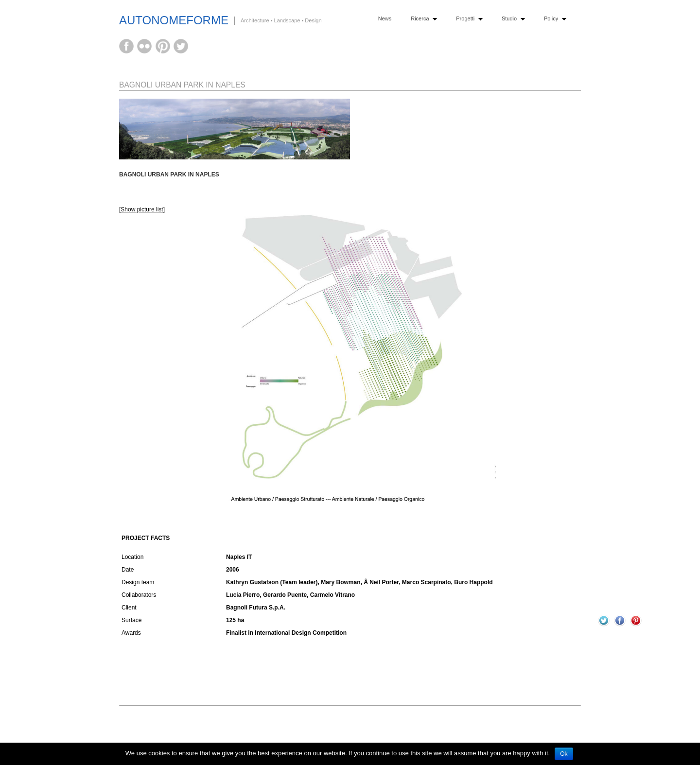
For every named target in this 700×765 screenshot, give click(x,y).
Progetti (467, 19)
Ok (564, 754)
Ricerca (422, 19)
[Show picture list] (142, 209)
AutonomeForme (174, 20)
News (385, 18)
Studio (511, 19)
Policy (553, 19)
